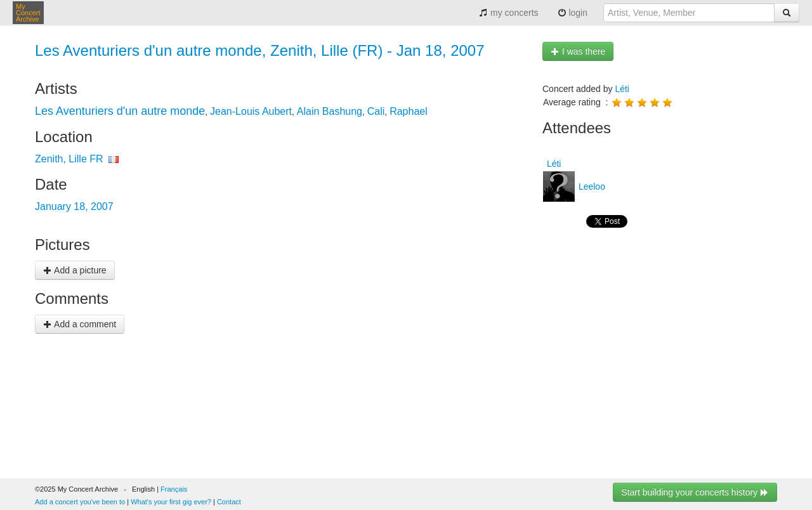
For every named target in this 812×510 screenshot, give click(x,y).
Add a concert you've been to (80, 502)
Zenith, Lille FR (69, 159)
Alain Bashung (330, 111)
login (573, 13)
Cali (376, 111)
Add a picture (75, 270)
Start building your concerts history (695, 492)
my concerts (508, 13)
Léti (622, 89)
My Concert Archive (28, 13)
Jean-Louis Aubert (251, 111)
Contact (229, 502)
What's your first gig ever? (171, 502)
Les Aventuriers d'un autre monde (120, 111)
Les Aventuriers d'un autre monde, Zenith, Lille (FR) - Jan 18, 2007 (260, 50)
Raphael (409, 111)
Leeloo (591, 186)
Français (174, 489)
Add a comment (80, 324)
